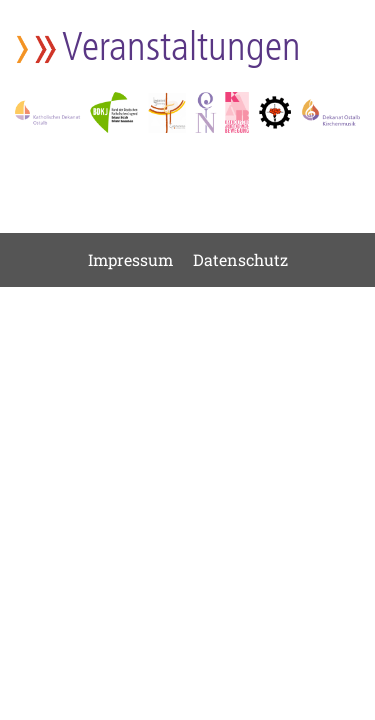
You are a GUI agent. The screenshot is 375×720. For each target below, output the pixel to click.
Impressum (130, 259)
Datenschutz (240, 259)
